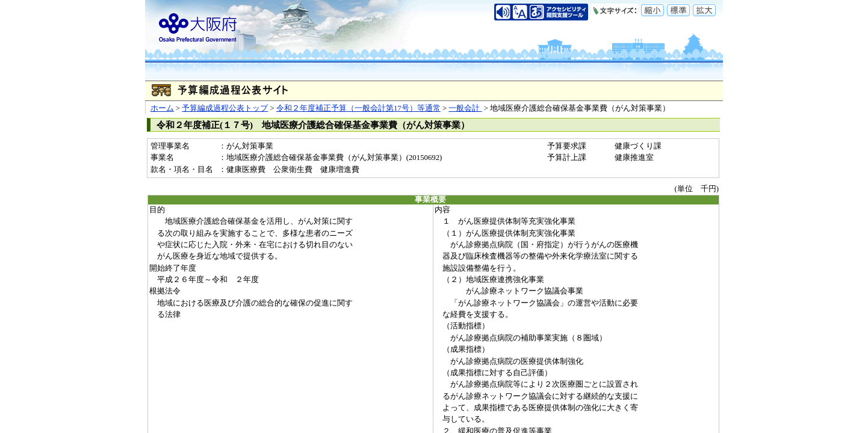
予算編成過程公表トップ (225, 108)
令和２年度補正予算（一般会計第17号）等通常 (358, 108)
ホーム (162, 108)
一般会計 (465, 108)
